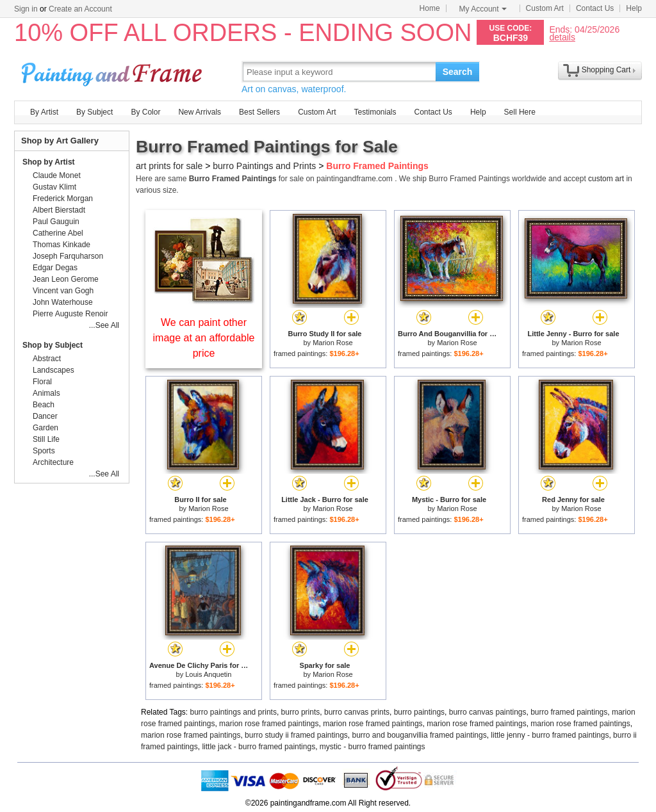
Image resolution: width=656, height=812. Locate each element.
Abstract (47, 359)
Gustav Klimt (54, 187)
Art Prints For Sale (113, 71)
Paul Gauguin (56, 222)
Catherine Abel (58, 233)
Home (430, 8)
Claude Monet (57, 175)
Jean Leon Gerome (66, 279)
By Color (145, 112)
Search (458, 72)
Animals (46, 393)
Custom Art (545, 8)
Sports (44, 451)
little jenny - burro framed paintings (550, 735)
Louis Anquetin (208, 674)
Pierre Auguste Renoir (70, 314)
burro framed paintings (569, 712)
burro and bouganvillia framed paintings (420, 735)
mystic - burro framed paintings (373, 747)
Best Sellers (259, 112)
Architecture (53, 462)
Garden (45, 428)
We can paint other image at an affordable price (204, 338)
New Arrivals (200, 112)
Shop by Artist (49, 162)
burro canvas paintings (488, 712)
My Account (483, 9)
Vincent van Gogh (63, 291)
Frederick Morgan (63, 199)
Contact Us (595, 8)
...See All (104, 325)
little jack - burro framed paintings (258, 747)
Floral (42, 382)
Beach (44, 405)
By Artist (44, 112)
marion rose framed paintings (269, 724)
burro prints (301, 712)
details (562, 37)
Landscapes (53, 370)
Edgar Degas (55, 268)
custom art (606, 179)
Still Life (46, 439)
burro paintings (419, 712)
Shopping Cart (606, 70)
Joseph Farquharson (68, 256)
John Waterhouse (63, 302)
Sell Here (520, 112)
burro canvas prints (357, 712)
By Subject (94, 112)
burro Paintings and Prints (264, 166)
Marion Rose (332, 343)
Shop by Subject (53, 345)
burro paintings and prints (234, 712)
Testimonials (375, 112)
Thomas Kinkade (61, 245)
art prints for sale (169, 166)
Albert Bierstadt (59, 210)
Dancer (45, 416)
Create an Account (80, 9)
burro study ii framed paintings (296, 735)
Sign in (26, 9)
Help (634, 8)
